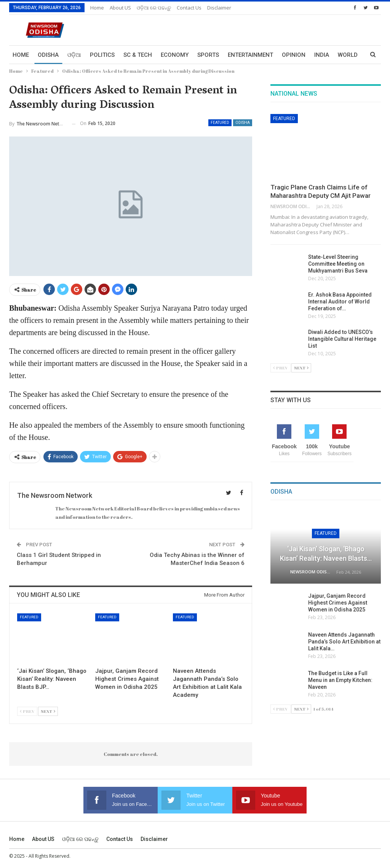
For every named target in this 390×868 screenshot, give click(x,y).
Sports (208, 55)
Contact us (189, 8)
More (322, 55)
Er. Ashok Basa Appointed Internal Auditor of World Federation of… (340, 302)
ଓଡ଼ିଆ (74, 55)
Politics (102, 55)
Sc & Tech (138, 55)
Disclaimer (219, 8)
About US (120, 8)
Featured (220, 123)
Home (97, 8)
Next (48, 711)
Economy (175, 55)
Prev (27, 711)
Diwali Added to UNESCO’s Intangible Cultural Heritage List (342, 339)
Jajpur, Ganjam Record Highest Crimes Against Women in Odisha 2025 (338, 603)
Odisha (48, 55)
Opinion (294, 55)
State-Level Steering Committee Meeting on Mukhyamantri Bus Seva (338, 264)
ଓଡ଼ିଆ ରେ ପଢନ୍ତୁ (154, 8)
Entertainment (250, 55)
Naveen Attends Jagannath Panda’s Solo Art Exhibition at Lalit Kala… (344, 642)
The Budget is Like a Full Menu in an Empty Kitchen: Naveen (340, 680)
